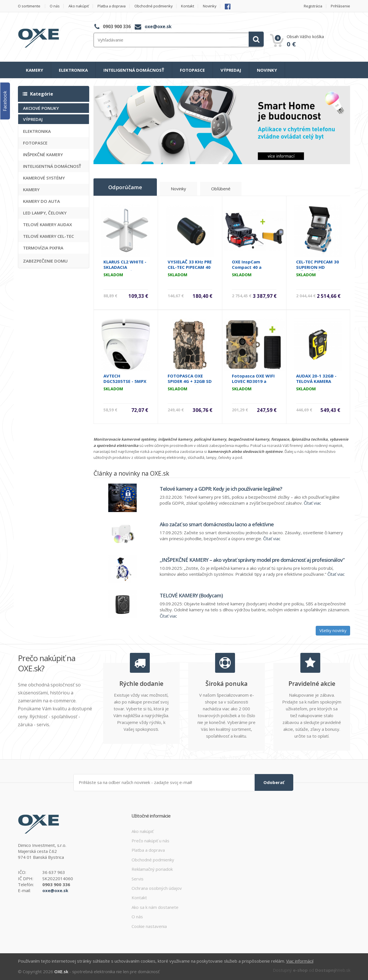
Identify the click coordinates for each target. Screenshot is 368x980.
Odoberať (274, 782)
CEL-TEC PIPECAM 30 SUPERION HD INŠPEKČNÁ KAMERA (318, 267)
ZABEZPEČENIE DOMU (45, 261)
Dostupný (290, 969)
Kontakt (191, 6)
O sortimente (29, 6)
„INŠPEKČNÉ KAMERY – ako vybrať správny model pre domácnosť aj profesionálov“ (252, 560)
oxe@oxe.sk (158, 26)
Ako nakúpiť (79, 6)
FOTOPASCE (192, 70)
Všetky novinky (333, 630)
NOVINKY (267, 70)
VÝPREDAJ (231, 70)
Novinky (214, 6)
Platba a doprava (114, 6)
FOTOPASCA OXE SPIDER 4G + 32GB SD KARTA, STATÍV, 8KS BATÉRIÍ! (190, 384)
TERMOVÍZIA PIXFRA (43, 248)
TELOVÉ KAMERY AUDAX (47, 224)
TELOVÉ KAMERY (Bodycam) (191, 595)
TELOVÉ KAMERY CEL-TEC (48, 236)
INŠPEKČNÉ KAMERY (43, 154)
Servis (138, 878)
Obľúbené (222, 189)
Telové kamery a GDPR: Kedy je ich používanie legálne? (221, 488)
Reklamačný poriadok (152, 869)
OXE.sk (61, 971)
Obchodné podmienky (156, 6)
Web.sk (333, 969)
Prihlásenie (341, 6)
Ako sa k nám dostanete (155, 907)
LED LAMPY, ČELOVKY (45, 213)
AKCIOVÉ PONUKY (41, 108)
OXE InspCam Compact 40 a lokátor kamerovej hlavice (252, 270)
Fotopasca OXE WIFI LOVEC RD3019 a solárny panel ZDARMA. (253, 384)
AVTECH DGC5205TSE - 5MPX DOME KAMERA (125, 381)
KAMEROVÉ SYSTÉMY (44, 178)
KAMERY (35, 70)
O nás (55, 6)
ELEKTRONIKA (73, 70)
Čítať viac (312, 503)
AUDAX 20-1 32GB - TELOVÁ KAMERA (316, 378)
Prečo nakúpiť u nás (150, 840)
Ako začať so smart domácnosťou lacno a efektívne (217, 524)
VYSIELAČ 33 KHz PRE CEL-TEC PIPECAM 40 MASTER (190, 267)
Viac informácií (300, 961)
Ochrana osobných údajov (157, 888)
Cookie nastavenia (149, 926)
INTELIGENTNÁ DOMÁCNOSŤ (134, 70)
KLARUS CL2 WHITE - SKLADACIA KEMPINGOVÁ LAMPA (126, 267)
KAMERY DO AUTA (41, 201)
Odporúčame (126, 187)
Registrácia (313, 6)
